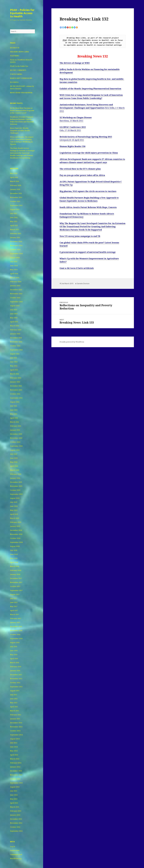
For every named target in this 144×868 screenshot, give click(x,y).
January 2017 (15, 622)
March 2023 (15, 326)
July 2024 (14, 262)
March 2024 (15, 278)
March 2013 (15, 807)
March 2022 (15, 374)
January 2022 (15, 382)
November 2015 (16, 679)
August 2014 (15, 739)
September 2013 (16, 783)
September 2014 (16, 735)
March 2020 (15, 470)
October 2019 (15, 490)
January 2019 (15, 526)
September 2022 (16, 350)
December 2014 (16, 723)
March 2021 (15, 422)
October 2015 (15, 683)
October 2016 (15, 635)
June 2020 (14, 458)
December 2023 (16, 290)
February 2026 (16, 185)
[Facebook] (61, 27)
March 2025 (15, 229)
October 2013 (15, 779)
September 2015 (16, 687)
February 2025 (16, 233)
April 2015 (14, 707)
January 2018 (15, 574)
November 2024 (16, 246)
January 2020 (15, 478)
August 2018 (15, 546)
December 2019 (16, 482)
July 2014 (14, 743)
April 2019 (14, 514)
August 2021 (15, 402)
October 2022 (15, 346)
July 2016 (14, 647)
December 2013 (16, 771)
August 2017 (15, 594)
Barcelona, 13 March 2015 (71, 121)
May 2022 (14, 366)
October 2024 (15, 250)
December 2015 (16, 675)
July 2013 (14, 791)
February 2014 (16, 763)
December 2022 (16, 338)
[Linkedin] (65, 27)
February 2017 (16, 618)
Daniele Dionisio (83, 284)
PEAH (65, 40)
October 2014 (15, 731)
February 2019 (16, 522)
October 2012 (15, 827)
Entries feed (15, 850)
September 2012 (16, 831)
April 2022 (14, 370)
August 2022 (15, 354)
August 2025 (15, 209)
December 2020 (16, 434)
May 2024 (14, 270)
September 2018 (16, 542)
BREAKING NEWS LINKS (20, 52)
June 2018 (14, 554)
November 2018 (16, 534)
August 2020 (15, 450)
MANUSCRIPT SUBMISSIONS (21, 78)
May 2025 (14, 221)
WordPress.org (16, 858)
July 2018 (14, 550)
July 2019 (14, 502)
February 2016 (16, 667)
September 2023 (16, 302)
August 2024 (15, 258)
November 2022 (16, 342)
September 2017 (16, 590)
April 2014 (14, 755)
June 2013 (14, 795)
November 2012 (16, 823)
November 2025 (16, 197)
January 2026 (15, 189)
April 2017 (14, 610)
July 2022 (14, 358)
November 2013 (16, 775)
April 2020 (14, 466)
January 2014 (15, 767)
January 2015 (15, 719)
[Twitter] (63, 27)
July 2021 (14, 406)
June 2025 (14, 217)
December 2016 (16, 626)
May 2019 (14, 510)
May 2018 (14, 558)
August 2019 (15, 498)
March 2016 (15, 663)
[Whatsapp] (72, 27)
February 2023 (16, 330)
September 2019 (16, 494)
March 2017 (15, 614)
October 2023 (15, 298)
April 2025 (14, 225)
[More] (77, 27)
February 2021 (16, 426)
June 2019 (14, 506)
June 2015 (14, 699)
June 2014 (14, 747)
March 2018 (15, 566)
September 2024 (16, 254)
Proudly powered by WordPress (72, 342)
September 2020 (16, 446)
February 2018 (16, 570)
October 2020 (15, 442)
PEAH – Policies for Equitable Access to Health (22, 13)
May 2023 (14, 318)
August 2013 (15, 787)
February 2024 (16, 282)
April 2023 (14, 322)
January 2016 (15, 671)
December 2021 (16, 386)
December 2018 (16, 530)
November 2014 (16, 727)
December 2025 (16, 193)
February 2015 (16, 715)
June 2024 (14, 266)
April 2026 (14, 177)
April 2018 (14, 562)
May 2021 (14, 414)
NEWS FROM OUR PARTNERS (21, 93)
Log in (12, 846)
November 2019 (16, 486)
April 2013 (14, 803)
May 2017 (14, 606)
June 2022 (14, 362)
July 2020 (14, 454)
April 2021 (14, 418)
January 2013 (15, 815)
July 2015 (14, 695)
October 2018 (15, 538)
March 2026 (15, 181)
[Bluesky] (75, 27)
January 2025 (15, 238)
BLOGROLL (14, 82)
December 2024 (16, 242)
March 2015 (15, 711)
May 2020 (14, 462)
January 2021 (15, 430)
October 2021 (15, 394)
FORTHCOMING (16, 74)
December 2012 (16, 819)
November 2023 (16, 294)
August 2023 (15, 306)
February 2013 (16, 811)
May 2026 (14, 173)
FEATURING (15, 56)
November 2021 (16, 390)
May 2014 (14, 751)
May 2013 (14, 799)
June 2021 (14, 410)
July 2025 (14, 213)
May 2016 (14, 655)
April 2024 (14, 274)
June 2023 (14, 314)
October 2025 (15, 201)
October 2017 (15, 586)
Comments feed (16, 854)
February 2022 (16, 378)
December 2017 (16, 578)
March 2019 (15, 518)
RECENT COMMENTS (18, 70)
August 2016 (15, 643)
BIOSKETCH (15, 48)
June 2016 (14, 651)
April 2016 (14, 659)
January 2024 (15, 286)
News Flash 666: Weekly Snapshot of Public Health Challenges (20, 131)
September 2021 (16, 398)
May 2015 (14, 703)
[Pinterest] (68, 27)
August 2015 (15, 691)
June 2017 (14, 602)
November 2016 (16, 630)
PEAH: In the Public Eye (19, 66)
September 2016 (16, 639)
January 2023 (15, 334)
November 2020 (16, 438)
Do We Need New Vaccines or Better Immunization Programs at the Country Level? (22, 110)
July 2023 (14, 310)
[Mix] (70, 27)
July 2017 (14, 598)
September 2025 (16, 205)
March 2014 (15, 759)
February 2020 (16, 474)
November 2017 (16, 582)
